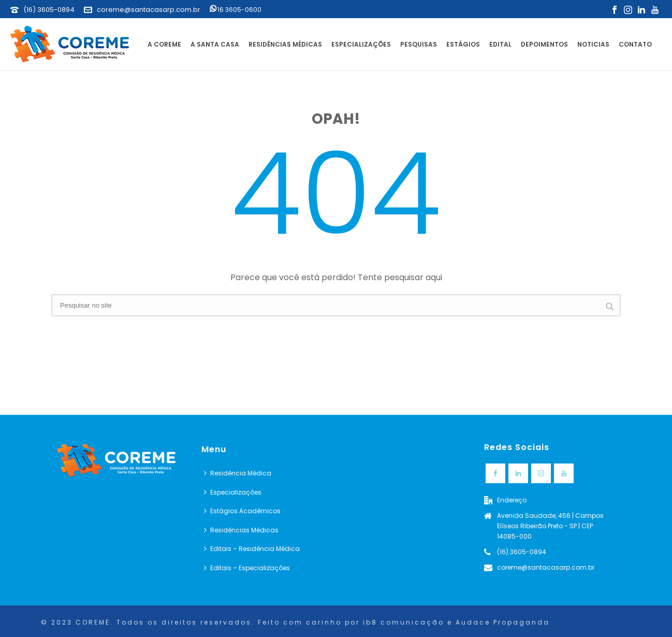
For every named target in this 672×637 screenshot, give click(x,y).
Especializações (361, 44)
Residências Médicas (285, 44)
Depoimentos (544, 44)
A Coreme (164, 44)
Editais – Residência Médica (252, 549)
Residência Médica (238, 473)
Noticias (593, 44)
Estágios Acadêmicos (242, 511)
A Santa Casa (215, 44)
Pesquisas (419, 44)
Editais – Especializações (247, 568)
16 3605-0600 (236, 10)
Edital (500, 44)
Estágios (463, 44)
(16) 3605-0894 (49, 10)
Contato (635, 44)
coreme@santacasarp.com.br (149, 10)
